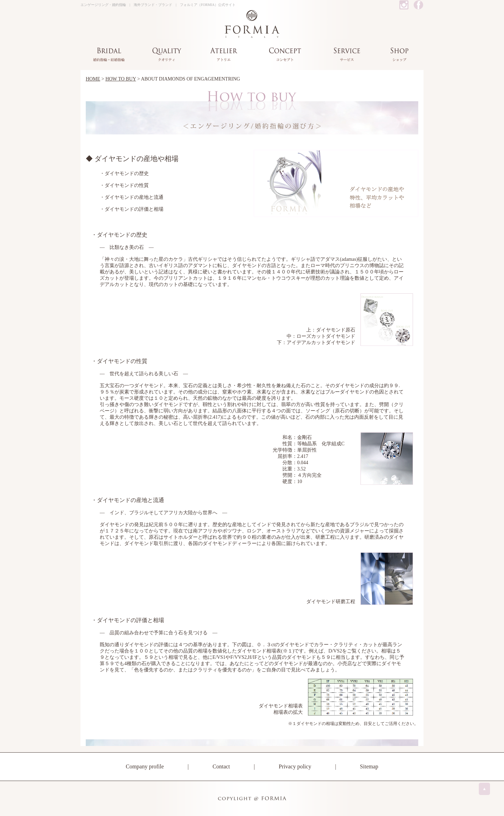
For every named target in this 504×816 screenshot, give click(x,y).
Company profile (145, 766)
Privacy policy (295, 766)
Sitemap (369, 766)
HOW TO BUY (121, 79)
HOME (93, 79)
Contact (221, 766)
